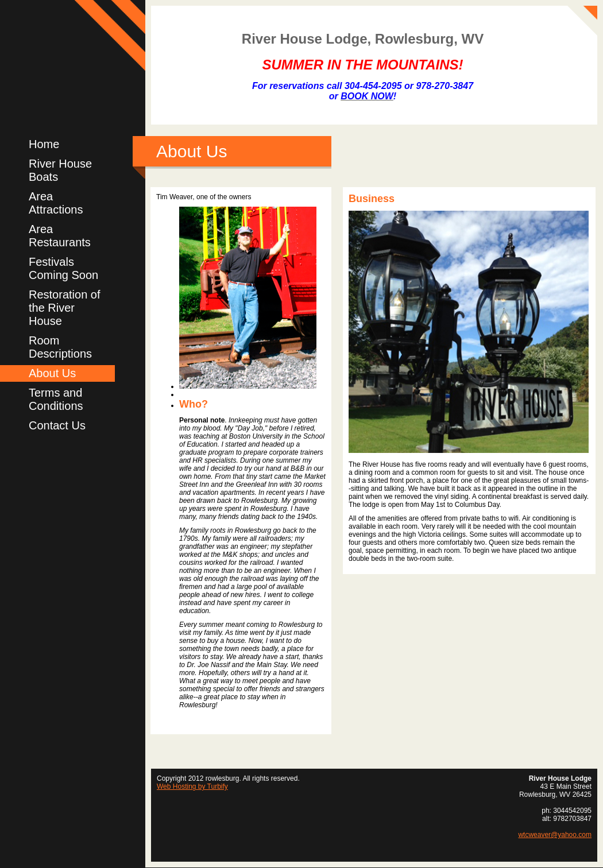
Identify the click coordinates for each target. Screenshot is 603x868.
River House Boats (60, 170)
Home (44, 144)
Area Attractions (56, 203)
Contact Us (57, 425)
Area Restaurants (60, 236)
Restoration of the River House (65, 308)
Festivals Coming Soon (63, 268)
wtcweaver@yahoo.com (555, 835)
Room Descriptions (60, 347)
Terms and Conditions (56, 399)
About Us (52, 373)
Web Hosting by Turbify (192, 786)
